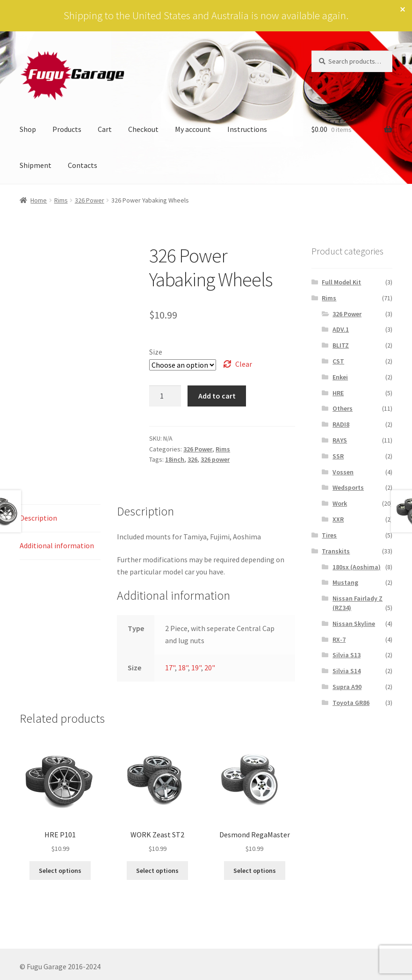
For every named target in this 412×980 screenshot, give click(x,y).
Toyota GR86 (351, 703)
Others (343, 408)
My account (193, 129)
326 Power (90, 200)
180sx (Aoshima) (357, 567)
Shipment (36, 165)
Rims (61, 200)
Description (38, 518)
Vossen (343, 472)
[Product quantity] (165, 396)
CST (338, 361)
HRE (338, 393)
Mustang (345, 582)
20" (210, 668)
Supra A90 (347, 687)
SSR (338, 456)
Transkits (336, 551)
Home (39, 200)
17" (170, 668)
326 (192, 459)
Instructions (247, 129)
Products (67, 129)
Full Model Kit (341, 282)
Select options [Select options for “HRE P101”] (60, 871)
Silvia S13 (347, 655)
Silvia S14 (347, 671)
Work (340, 503)
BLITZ (341, 345)
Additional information (57, 545)
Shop (28, 129)
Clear (244, 364)
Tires (329, 535)
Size (156, 352)
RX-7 (339, 639)
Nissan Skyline (354, 624)
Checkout (143, 129)
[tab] (60, 519)
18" (183, 668)
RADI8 (341, 424)
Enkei (340, 377)
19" (196, 668)
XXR (338, 519)
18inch (175, 459)
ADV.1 (341, 329)
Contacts (83, 165)
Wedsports (348, 487)
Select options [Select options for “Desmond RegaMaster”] (255, 871)
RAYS (340, 440)
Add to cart (217, 396)
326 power (215, 459)
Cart (105, 129)
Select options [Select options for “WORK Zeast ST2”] (157, 871)
